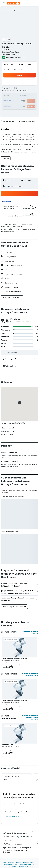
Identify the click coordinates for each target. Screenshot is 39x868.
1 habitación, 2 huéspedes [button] (14, 70)
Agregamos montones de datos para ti (21, 848)
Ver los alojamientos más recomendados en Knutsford (29, 718)
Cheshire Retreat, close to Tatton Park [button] (15, 659)
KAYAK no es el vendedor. (21, 844)
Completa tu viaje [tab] (11, 804)
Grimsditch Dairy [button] (8, 745)
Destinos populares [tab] (27, 804)
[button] (4, 3)
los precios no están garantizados (18, 838)
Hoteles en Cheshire (11, 866)
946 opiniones (20, 57)
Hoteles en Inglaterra (26, 864)
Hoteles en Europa (29, 863)
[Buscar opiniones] (21, 353)
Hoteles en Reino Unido (11, 864)
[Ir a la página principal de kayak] (14, 3)
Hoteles (19, 863)
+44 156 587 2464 (9, 55)
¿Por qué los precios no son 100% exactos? (21, 852)
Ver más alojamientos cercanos (31, 633)
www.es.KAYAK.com (8, 863)
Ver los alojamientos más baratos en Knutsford (29, 675)
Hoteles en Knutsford (12, 816)
